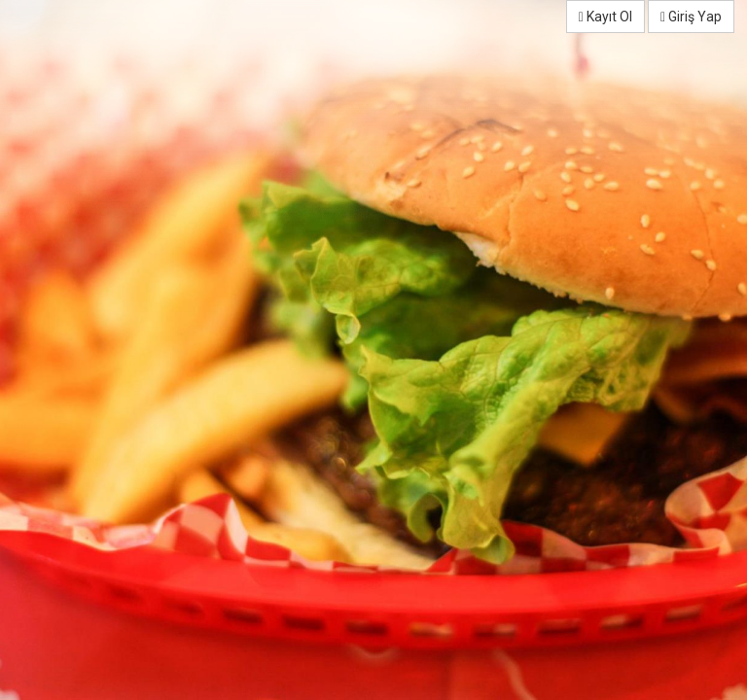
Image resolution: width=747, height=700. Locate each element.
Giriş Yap (691, 17)
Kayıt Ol (605, 17)
